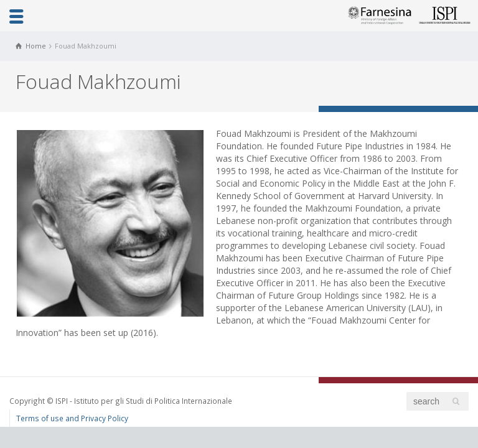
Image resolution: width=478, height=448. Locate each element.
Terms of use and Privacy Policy (72, 418)
